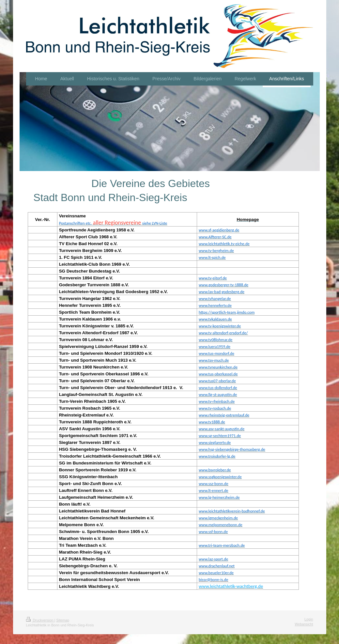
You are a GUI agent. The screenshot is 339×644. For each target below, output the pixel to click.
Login (309, 619)
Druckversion (40, 620)
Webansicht (304, 624)
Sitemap (63, 620)
